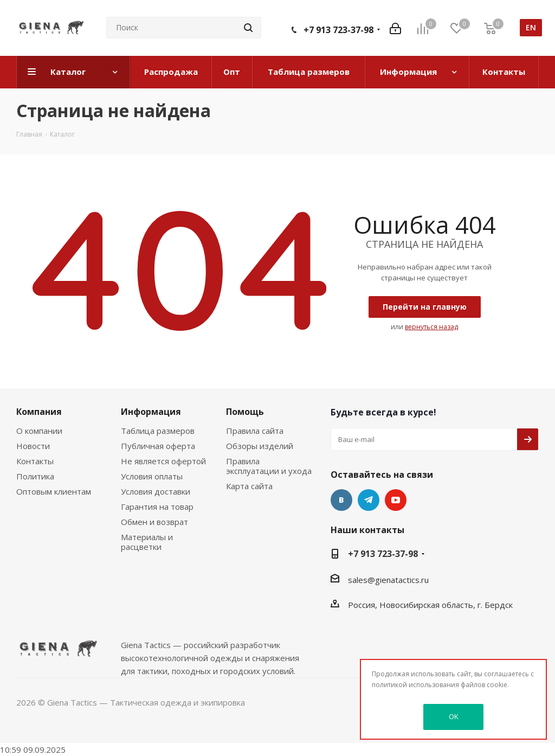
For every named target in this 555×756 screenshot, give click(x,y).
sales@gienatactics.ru (388, 580)
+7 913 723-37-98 (338, 30)
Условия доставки (156, 491)
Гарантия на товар (157, 507)
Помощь (245, 412)
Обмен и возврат (154, 522)
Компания (39, 412)
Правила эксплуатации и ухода (269, 466)
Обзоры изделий (260, 446)
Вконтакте (341, 500)
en (531, 27)
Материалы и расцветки (147, 542)
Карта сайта (249, 486)
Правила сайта (255, 431)
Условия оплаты (152, 476)
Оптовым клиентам (54, 491)
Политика (35, 476)
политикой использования (415, 685)
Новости (33, 446)
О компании (39, 431)
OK (454, 716)
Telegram (369, 500)
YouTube (396, 500)
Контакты (35, 461)
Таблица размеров (158, 431)
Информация (151, 412)
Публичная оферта (158, 446)
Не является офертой (163, 461)
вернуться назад (431, 327)
